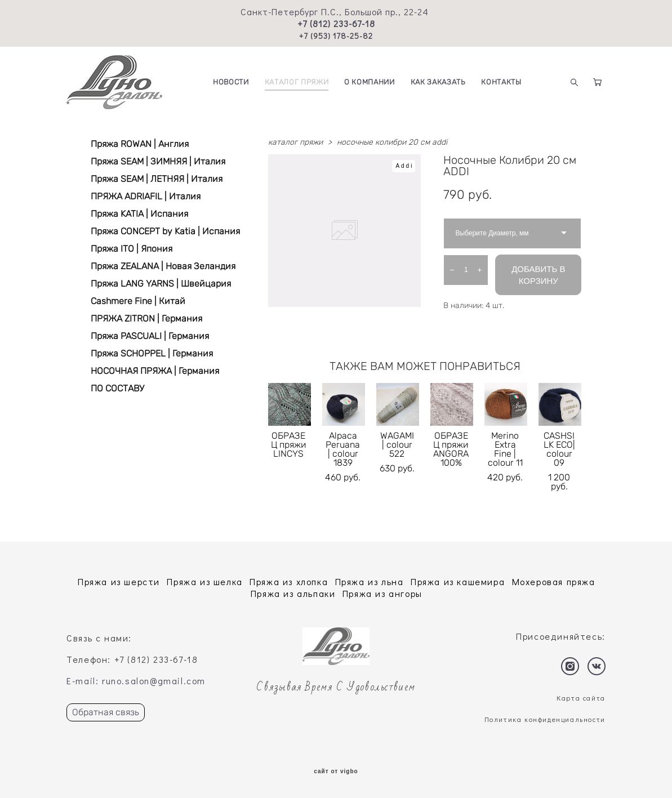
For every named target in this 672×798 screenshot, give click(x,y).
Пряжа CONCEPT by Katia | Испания (165, 231)
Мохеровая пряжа (554, 581)
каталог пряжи (295, 142)
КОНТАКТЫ (501, 82)
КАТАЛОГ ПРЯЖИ (297, 82)
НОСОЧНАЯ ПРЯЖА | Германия (155, 371)
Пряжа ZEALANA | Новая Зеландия (163, 266)
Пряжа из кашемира (458, 581)
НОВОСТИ (231, 82)
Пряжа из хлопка (289, 581)
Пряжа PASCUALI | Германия (150, 336)
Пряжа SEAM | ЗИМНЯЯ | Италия (158, 161)
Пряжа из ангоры (382, 593)
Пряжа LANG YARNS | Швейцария (161, 284)
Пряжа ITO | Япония (132, 249)
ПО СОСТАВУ (117, 388)
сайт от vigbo (336, 772)
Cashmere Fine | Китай (138, 301)
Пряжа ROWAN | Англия (140, 144)
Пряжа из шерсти (119, 581)
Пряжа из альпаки (293, 593)
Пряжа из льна (370, 581)
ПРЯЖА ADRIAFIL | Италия (146, 196)
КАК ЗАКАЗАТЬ (438, 82)
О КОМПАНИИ (370, 82)
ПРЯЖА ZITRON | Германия (146, 318)
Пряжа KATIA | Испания (139, 214)
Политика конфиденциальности (545, 719)
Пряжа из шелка (204, 581)
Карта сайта (581, 698)
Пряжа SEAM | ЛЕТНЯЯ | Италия (157, 179)
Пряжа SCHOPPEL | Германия (152, 353)
